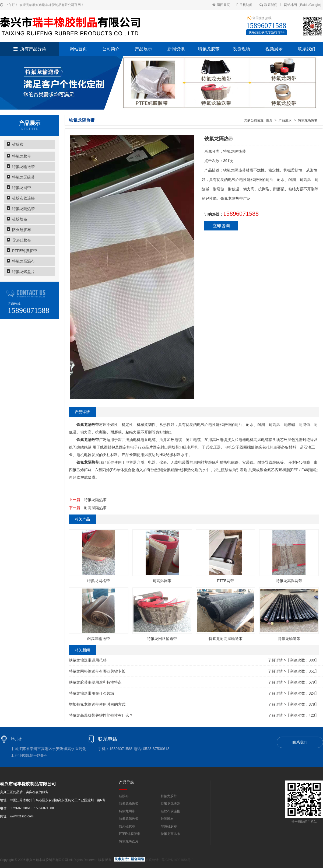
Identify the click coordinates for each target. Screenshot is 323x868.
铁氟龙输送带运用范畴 (88, 660)
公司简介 (111, 49)
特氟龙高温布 (23, 261)
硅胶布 (18, 144)
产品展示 (143, 49)
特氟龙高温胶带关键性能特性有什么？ (101, 715)
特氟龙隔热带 (23, 209)
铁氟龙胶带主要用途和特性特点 (95, 682)
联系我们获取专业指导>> (266, 32)
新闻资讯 (176, 49)
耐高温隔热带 (95, 508)
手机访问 (245, 5)
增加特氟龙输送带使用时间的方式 (97, 704)
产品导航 (127, 782)
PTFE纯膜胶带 (24, 251)
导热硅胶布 (22, 240)
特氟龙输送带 (23, 167)
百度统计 (152, 860)
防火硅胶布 (22, 230)
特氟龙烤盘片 (23, 272)
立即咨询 (221, 226)
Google (315, 5)
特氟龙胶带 (209, 49)
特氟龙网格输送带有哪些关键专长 (97, 671)
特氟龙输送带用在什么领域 (92, 693)
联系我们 (268, 5)
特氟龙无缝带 (23, 177)
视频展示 (274, 49)
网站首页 (78, 49)
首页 (269, 120)
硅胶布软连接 (23, 198)
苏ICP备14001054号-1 (178, 860)
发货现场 (241, 49)
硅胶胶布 (20, 219)
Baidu (304, 5)
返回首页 (221, 5)
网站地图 (290, 5)
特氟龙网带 (22, 188)
